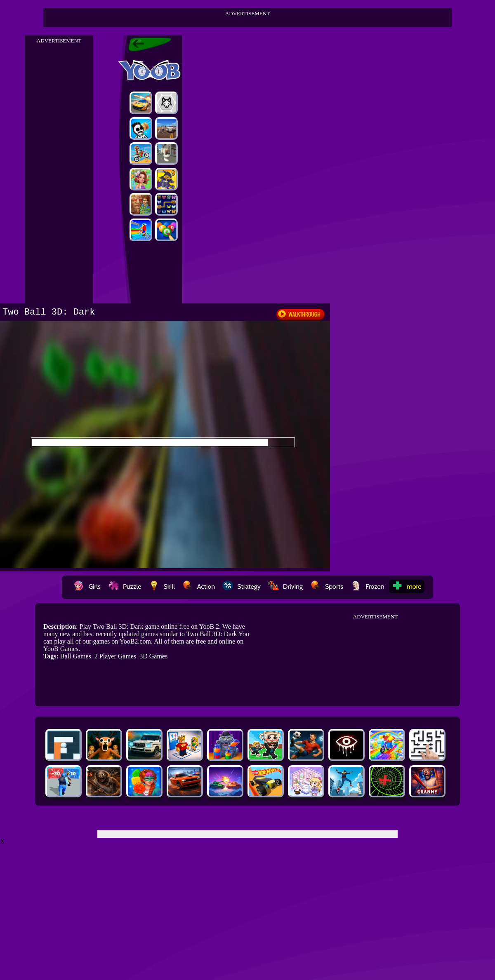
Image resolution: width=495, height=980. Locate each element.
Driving (285, 586)
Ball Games (76, 656)
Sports (327, 586)
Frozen (368, 586)
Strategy (242, 586)
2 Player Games (115, 656)
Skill (161, 586)
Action (199, 586)
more (407, 586)
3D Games (153, 656)
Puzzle (125, 586)
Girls (87, 586)
